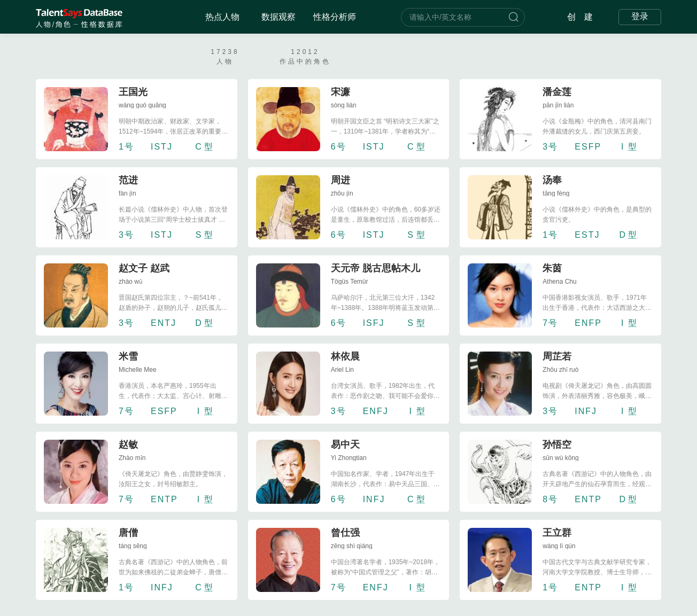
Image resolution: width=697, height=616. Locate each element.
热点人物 (222, 17)
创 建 (580, 17)
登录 (640, 16)
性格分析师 (335, 17)
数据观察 (278, 17)
